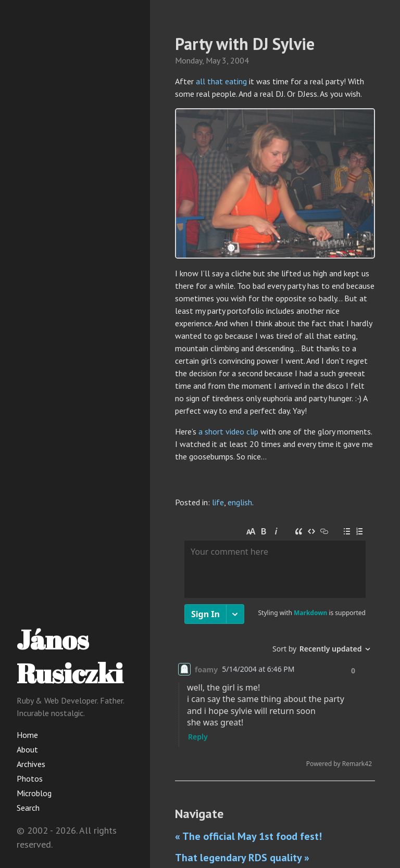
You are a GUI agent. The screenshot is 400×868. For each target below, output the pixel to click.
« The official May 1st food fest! (248, 836)
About (27, 749)
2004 (240, 60)
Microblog (34, 793)
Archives (31, 764)
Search (28, 808)
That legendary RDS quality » (242, 858)
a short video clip (228, 431)
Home (27, 735)
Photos (30, 778)
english (240, 502)
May (213, 60)
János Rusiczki (70, 656)
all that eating (221, 81)
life (218, 502)
